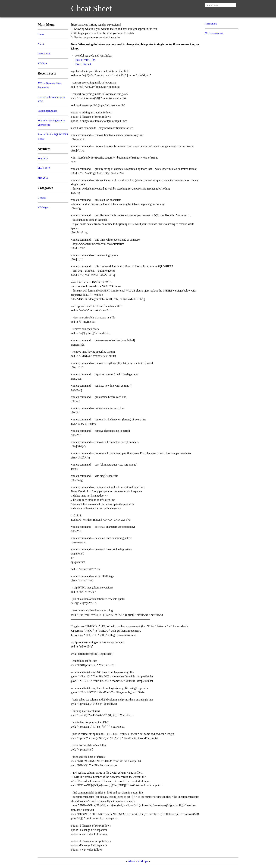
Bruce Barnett (83, 64)
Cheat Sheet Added (47, 111)
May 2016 (43, 178)
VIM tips (42, 63)
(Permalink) (211, 24)
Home (41, 34)
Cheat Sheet (91, 8)
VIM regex (43, 207)
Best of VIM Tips (85, 60)
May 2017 (43, 159)
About (41, 44)
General (42, 198)
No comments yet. (214, 33)
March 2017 (44, 168)
